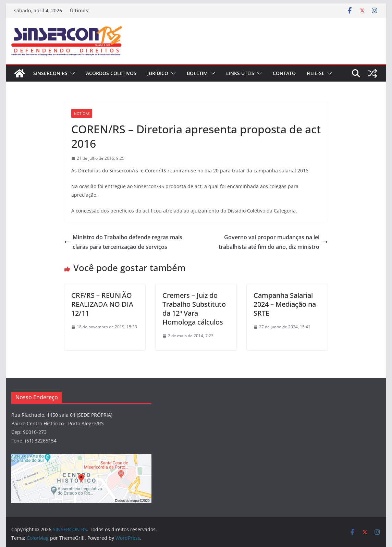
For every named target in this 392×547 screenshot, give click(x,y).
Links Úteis (240, 73)
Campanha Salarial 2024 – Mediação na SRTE (285, 304)
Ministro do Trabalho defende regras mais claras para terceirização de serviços (123, 242)
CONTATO (284, 73)
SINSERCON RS (50, 73)
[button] (71, 73)
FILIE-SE (316, 73)
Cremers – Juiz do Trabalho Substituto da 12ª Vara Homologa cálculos (194, 309)
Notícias (82, 113)
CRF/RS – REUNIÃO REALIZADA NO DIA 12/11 (102, 304)
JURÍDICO (158, 73)
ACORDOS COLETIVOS (111, 73)
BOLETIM (197, 73)
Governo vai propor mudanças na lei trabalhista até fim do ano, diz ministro (273, 242)
